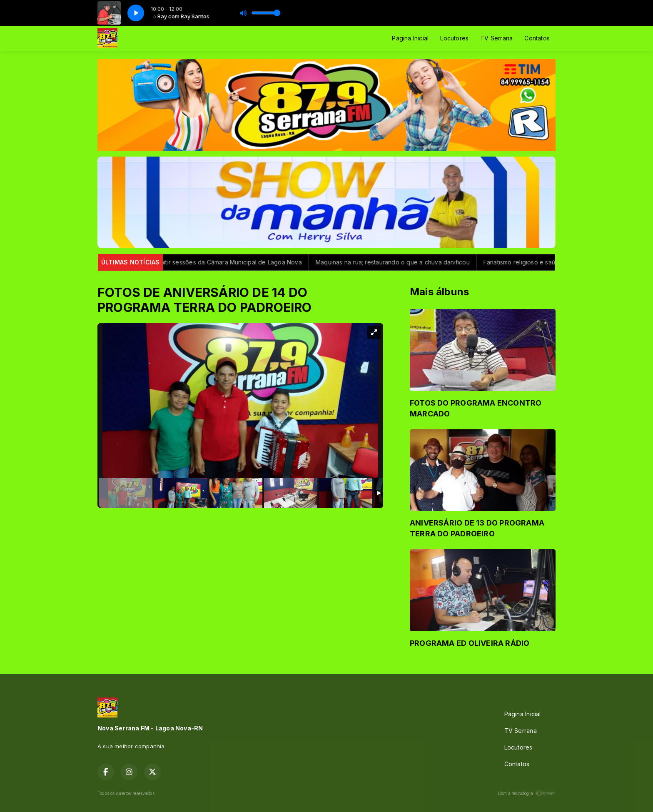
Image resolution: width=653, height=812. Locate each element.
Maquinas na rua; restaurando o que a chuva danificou (398, 262)
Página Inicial (410, 38)
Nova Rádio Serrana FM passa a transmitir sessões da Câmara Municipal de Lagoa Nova (183, 262)
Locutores (454, 38)
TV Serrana (496, 38)
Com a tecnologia (527, 793)
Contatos (537, 38)
